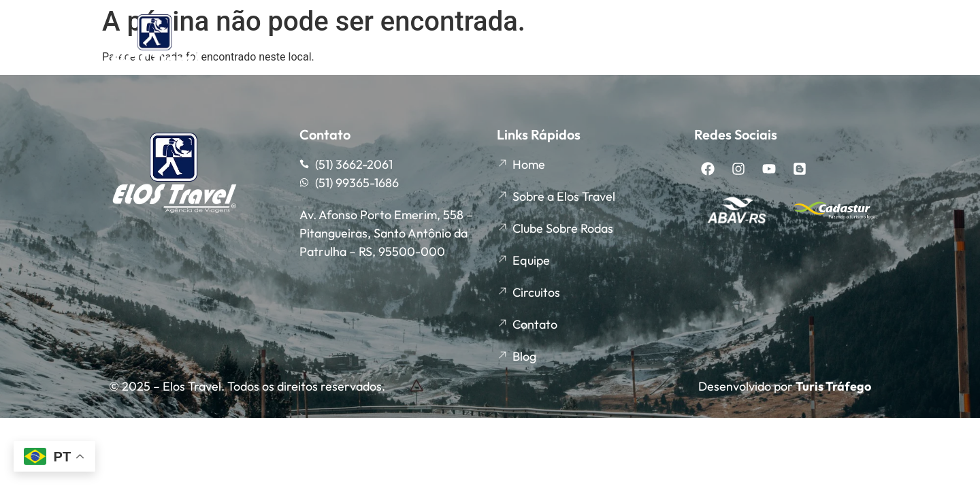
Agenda (557, 44)
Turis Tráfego (833, 386)
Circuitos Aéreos (820, 43)
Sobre (330, 43)
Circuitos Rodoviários (682, 43)
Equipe (402, 43)
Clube (473, 43)
